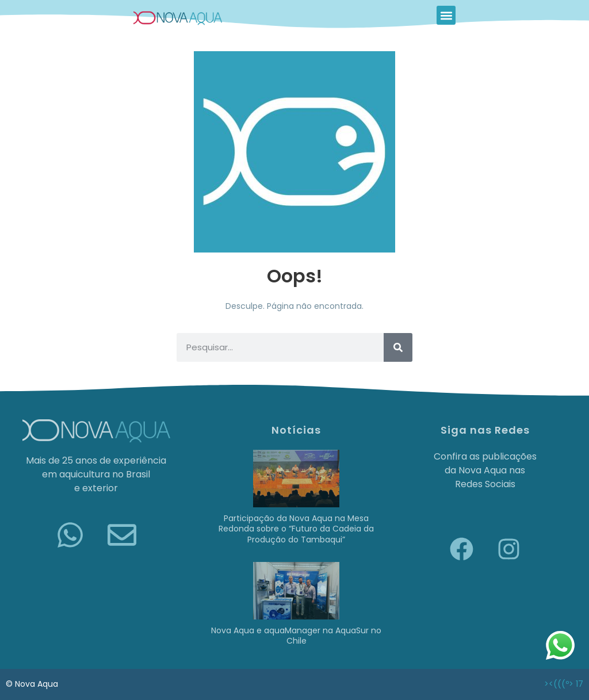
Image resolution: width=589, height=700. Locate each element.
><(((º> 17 (564, 684)
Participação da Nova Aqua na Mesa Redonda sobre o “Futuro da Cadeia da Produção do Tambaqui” (296, 529)
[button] (446, 15)
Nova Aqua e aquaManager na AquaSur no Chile (296, 636)
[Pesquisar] (398, 347)
